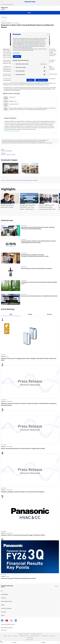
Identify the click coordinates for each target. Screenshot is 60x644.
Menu (29, 13)
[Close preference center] (48, 34)
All (2, 591)
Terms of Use (15, 636)
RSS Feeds (3, 630)
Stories (3, 615)
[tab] (30, 314)
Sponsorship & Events (6, 601)
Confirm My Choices (42, 80)
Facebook (21, 634)
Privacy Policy (52, 636)
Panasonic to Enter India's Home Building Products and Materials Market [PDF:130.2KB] (19, 180)
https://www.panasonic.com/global (12, 131)
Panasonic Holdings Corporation (7, 4)
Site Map (10, 636)
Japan (56, 586)
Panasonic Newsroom (7, 586)
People (3, 605)
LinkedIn (34, 634)
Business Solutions (11, 154)
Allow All (17, 56)
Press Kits (3, 612)
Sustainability (4, 594)
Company (3, 598)
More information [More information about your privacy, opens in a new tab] (16, 53)
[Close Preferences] (2, 642)
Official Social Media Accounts (8, 624)
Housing (3, 154)
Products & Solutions (6, 23)
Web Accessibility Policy (35, 636)
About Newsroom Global (7, 628)
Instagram (39, 634)
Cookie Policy (30, 637)
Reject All (31, 80)
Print (4, 17)
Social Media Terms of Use (24, 636)
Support (5, 636)
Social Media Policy (44, 636)
